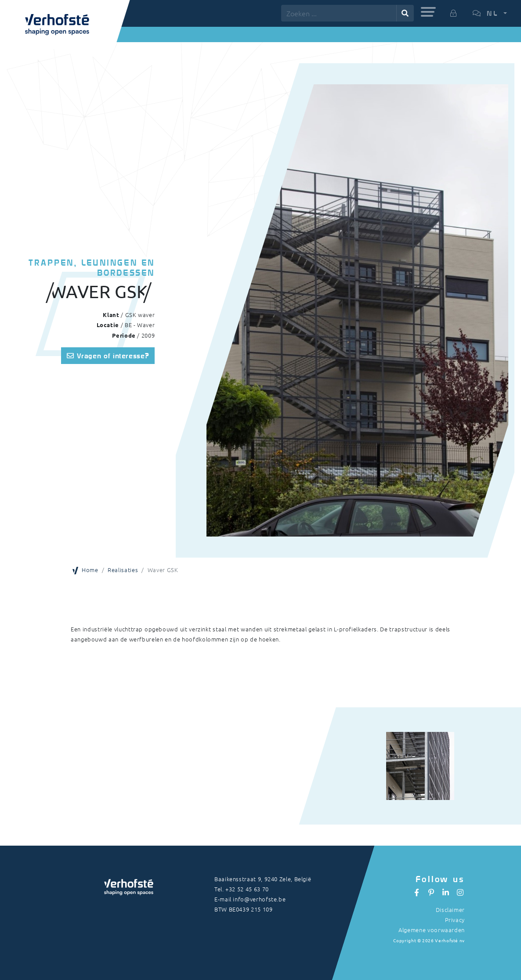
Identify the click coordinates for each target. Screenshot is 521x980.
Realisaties (123, 570)
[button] (428, 12)
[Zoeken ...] (339, 13)
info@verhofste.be (259, 899)
